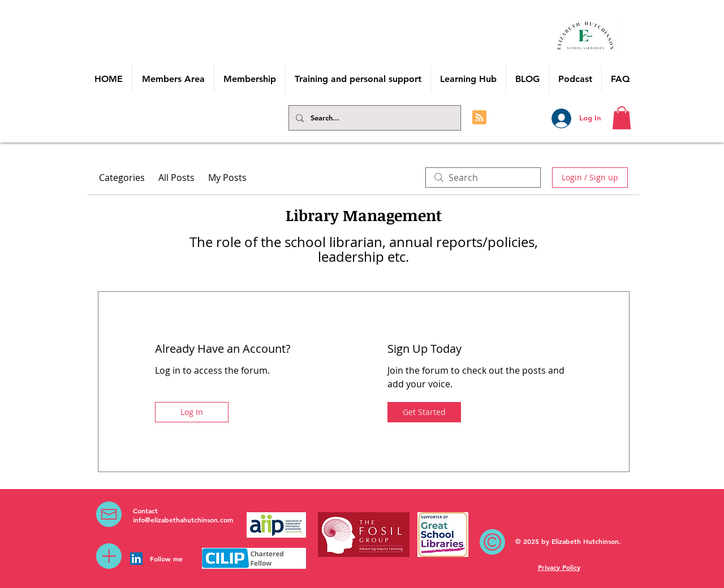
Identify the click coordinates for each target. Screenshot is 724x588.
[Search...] (374, 118)
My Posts (227, 178)
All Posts (176, 178)
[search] (483, 178)
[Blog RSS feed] (479, 118)
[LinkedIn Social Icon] (136, 559)
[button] (622, 118)
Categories (122, 178)
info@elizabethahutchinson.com (183, 520)
